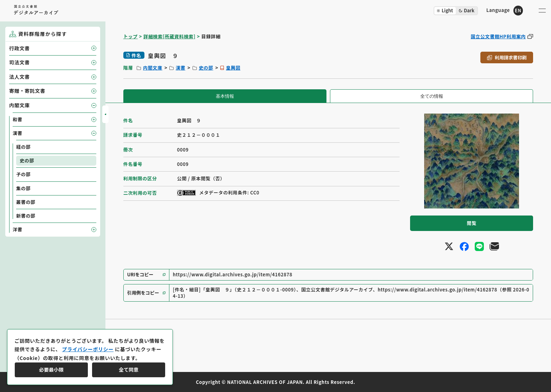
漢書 (180, 68)
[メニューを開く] (542, 11)
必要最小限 (51, 369)
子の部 (23, 174)
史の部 (206, 68)
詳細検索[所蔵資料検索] (169, 36)
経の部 (23, 147)
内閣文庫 (153, 68)
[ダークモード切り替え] (456, 11)
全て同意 (129, 369)
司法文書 (20, 62)
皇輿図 (233, 68)
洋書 (17, 229)
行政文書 (20, 48)
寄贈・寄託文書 (27, 91)
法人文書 (20, 77)
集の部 (23, 188)
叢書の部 (26, 202)
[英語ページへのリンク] (505, 10)
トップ (131, 36)
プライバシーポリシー (88, 349)
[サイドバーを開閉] (105, 114)
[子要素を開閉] (94, 48)
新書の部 (26, 216)
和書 (17, 119)
